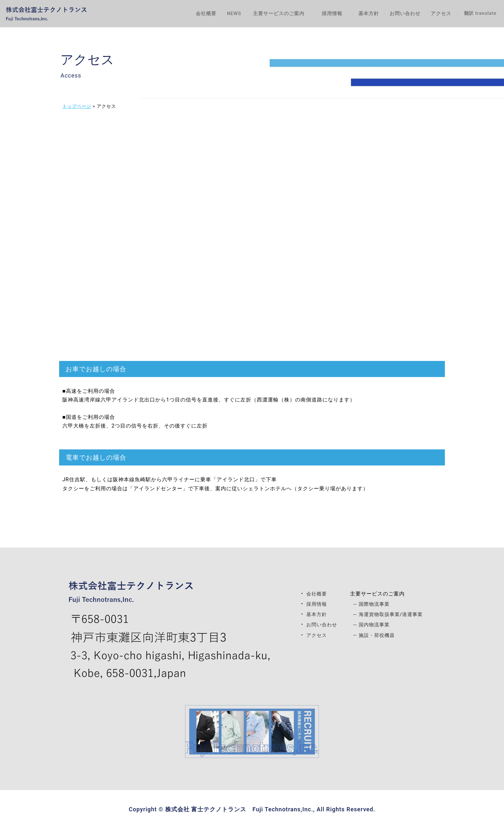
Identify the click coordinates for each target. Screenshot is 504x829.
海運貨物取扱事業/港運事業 (392, 614)
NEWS (222, 15)
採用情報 (314, 604)
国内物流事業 (374, 625)
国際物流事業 (374, 604)
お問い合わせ (394, 15)
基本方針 (353, 15)
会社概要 (188, 15)
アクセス (436, 15)
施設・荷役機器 (377, 635)
